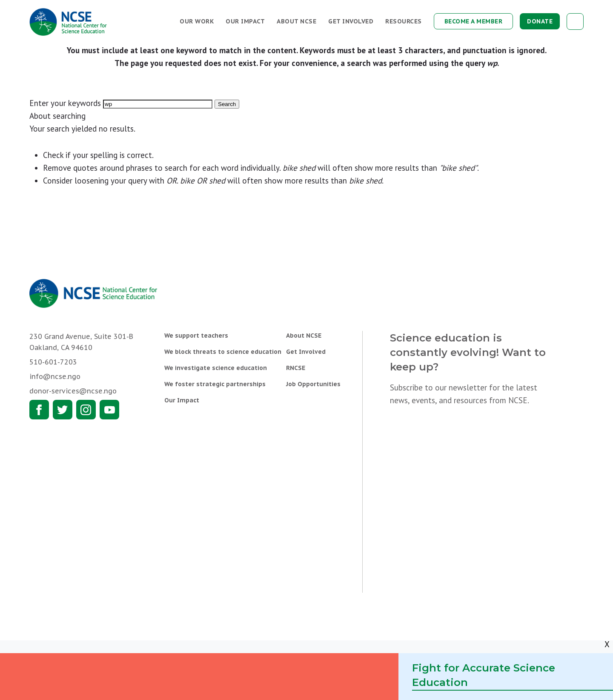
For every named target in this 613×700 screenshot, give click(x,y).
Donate (540, 21)
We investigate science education (216, 368)
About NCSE (296, 21)
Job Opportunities (313, 384)
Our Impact (245, 21)
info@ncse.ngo (55, 376)
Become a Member (474, 21)
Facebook (39, 410)
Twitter (63, 410)
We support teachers (196, 336)
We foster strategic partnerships (215, 384)
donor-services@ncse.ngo (73, 391)
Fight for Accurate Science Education (484, 675)
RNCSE (296, 368)
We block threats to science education (223, 352)
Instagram (86, 410)
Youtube (109, 410)
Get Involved (351, 21)
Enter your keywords (65, 103)
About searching (57, 116)
